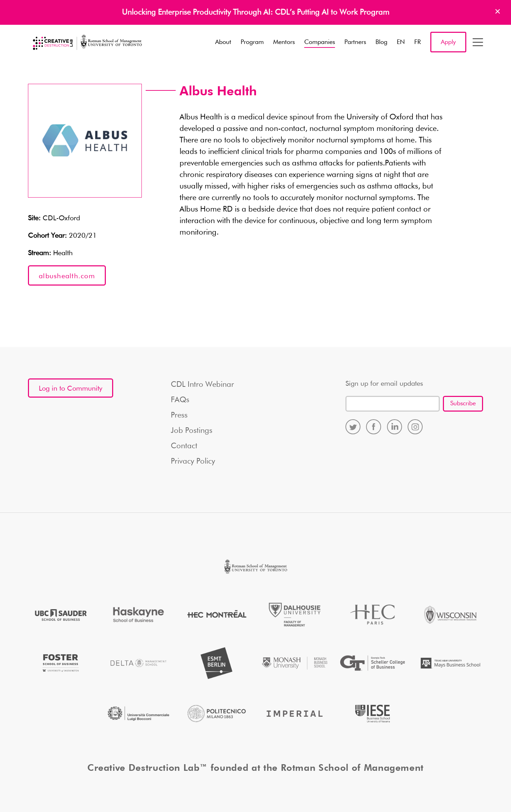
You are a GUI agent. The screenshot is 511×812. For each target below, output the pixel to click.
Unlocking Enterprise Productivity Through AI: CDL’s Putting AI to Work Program (256, 13)
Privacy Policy (193, 462)
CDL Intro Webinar (202, 385)
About (223, 42)
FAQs (180, 400)
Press (179, 415)
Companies (320, 42)
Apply (448, 42)
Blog (381, 42)
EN (401, 42)
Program (252, 42)
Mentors (284, 42)
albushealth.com (67, 276)
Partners (355, 42)
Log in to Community (71, 389)
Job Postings (192, 431)
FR (418, 42)
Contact (184, 446)
